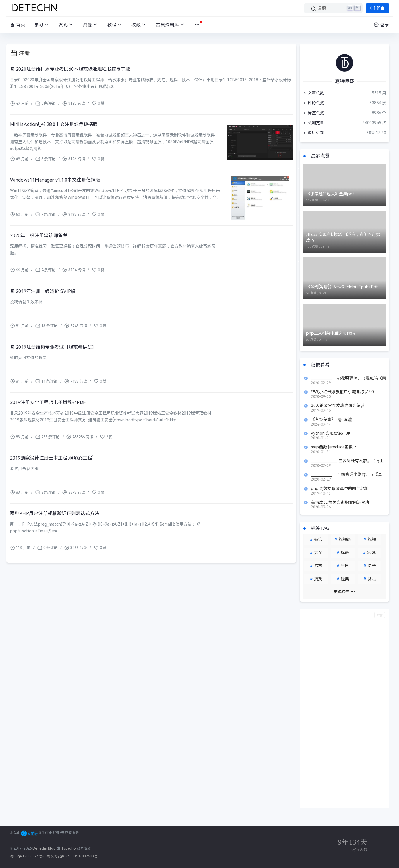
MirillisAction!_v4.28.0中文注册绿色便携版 (54, 124)
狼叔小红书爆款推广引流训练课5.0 (342, 392)
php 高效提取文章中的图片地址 (340, 489)
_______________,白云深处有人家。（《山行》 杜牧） (347, 461)
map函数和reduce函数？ (334, 447)
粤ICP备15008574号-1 (28, 856)
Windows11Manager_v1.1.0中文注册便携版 (55, 180)
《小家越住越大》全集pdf (330, 194)
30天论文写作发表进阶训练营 (338, 405)
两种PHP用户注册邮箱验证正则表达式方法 (55, 514)
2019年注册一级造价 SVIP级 (43, 291)
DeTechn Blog (45, 848)
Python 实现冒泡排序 (331, 433)
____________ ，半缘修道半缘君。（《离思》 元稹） (347, 474)
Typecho (69, 848)
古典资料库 (171, 25)
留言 (377, 8)
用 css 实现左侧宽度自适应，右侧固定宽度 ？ (343, 237)
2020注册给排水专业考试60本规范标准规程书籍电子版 (70, 69)
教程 (115, 25)
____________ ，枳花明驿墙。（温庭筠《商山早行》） (349, 378)
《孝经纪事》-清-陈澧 (331, 420)
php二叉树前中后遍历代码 (330, 333)
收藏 (139, 25)
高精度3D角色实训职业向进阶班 (340, 502)
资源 (91, 25)
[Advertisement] (345, 708)
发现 (66, 25)
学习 (42, 25)
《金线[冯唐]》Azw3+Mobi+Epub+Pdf (342, 287)
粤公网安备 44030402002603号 (72, 856)
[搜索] (333, 8)
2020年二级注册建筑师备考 (39, 235)
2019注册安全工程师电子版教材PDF (48, 402)
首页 (18, 25)
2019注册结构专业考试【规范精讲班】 (53, 347)
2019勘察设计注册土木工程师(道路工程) (52, 458)
